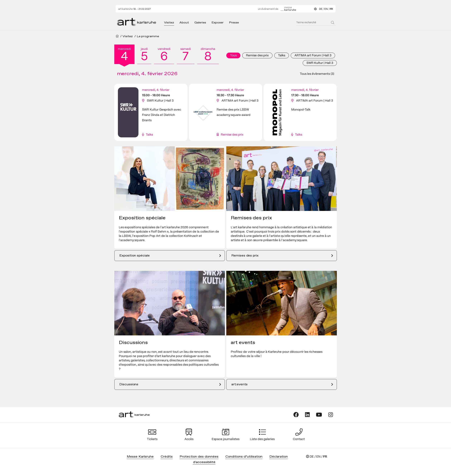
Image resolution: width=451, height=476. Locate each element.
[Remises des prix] (282, 256)
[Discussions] (170, 384)
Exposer (218, 23)
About (184, 23)
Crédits (167, 457)
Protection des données (199, 457)
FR (331, 9)
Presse (234, 23)
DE (321, 9)
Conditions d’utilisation (244, 457)
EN (326, 9)
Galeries (200, 23)
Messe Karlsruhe (140, 457)
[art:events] (282, 384)
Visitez (169, 23)
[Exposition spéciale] (170, 256)
